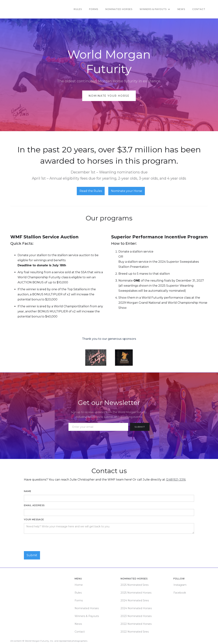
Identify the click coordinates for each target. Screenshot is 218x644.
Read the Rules (91, 191)
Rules (78, 9)
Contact (199, 9)
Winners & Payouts (87, 616)
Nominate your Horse (127, 191)
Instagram (180, 585)
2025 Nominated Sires (135, 585)
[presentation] (51, 543)
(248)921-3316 (176, 480)
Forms (94, 9)
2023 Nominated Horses (136, 616)
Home (79, 585)
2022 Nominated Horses (136, 624)
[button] (155, 9)
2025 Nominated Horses (136, 593)
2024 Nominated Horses (136, 608)
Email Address (34, 505)
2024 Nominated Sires (135, 600)
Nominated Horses (119, 9)
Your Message (34, 519)
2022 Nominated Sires (135, 632)
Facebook (180, 593)
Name (28, 491)
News (181, 9)
